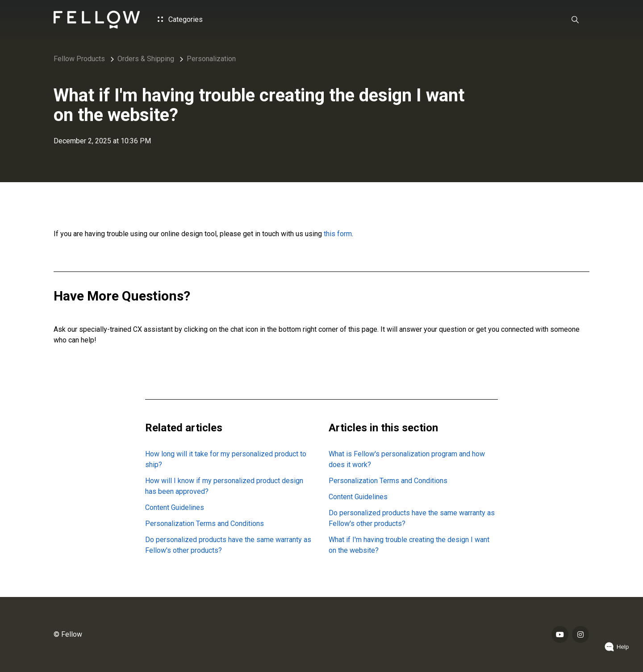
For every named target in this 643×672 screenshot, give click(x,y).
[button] (575, 20)
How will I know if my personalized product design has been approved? (224, 486)
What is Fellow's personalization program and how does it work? (407, 459)
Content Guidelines (175, 507)
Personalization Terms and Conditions (205, 524)
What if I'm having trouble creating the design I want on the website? (409, 545)
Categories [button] (180, 19)
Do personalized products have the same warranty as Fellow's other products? (228, 545)
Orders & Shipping (146, 59)
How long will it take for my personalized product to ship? (226, 459)
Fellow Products (79, 59)
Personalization (211, 59)
